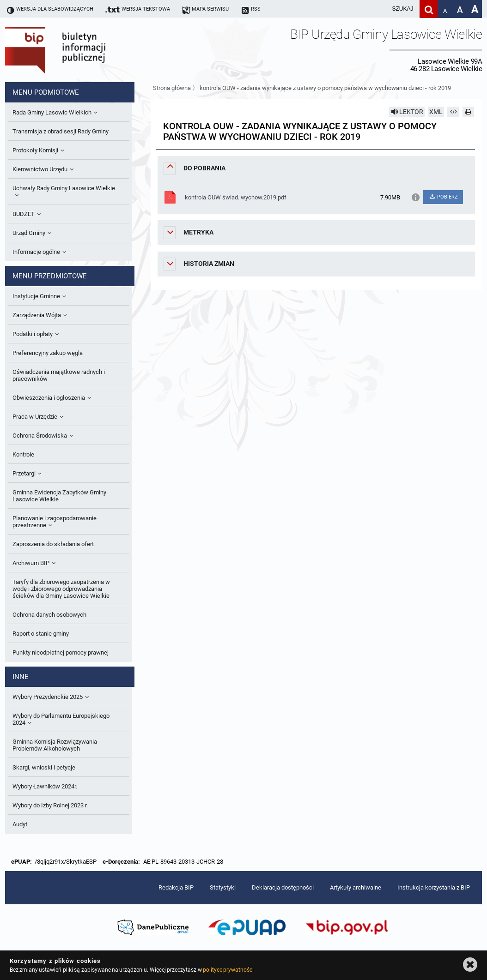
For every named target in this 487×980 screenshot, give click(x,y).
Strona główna (172, 88)
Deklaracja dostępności (283, 887)
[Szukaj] (429, 9)
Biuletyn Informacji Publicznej (81, 50)
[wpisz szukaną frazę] (379, 9)
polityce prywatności (228, 970)
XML (436, 112)
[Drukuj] (469, 112)
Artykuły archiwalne (356, 887)
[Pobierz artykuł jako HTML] (453, 112)
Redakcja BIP (176, 887)
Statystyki (223, 887)
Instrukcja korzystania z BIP (434, 887)
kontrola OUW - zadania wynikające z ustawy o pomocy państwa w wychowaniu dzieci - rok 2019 (325, 88)
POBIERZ (443, 197)
